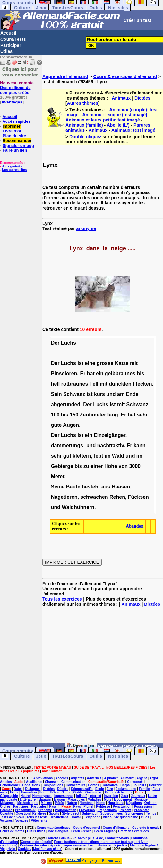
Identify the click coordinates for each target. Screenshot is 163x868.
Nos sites (118, 8)
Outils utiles (36, 831)
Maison (59, 799)
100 (55, 415)
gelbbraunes (120, 374)
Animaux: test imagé (133, 130)
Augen (71, 425)
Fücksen (138, 497)
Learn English (105, 831)
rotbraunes (75, 384)
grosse (105, 363)
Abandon (135, 526)
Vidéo (107, 817)
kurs (99, 394)
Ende (132, 394)
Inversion (111, 796)
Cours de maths (12, 831)
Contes (94, 785)
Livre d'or (12, 131)
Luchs (69, 343)
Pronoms (45, 810)
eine (90, 363)
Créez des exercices (133, 831)
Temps (151, 814)
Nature (72, 803)
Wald (118, 456)
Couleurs (139, 785)
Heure (25, 796)
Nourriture (116, 803)
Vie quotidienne (126, 817)
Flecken (142, 384)
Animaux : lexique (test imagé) (115, 115)
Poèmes (6, 810)
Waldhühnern (78, 507)
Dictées (142, 98)
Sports (54, 814)
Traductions (60, 817)
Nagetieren (64, 497)
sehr (142, 415)
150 (74, 415)
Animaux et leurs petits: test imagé (103, 120)
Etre (110, 789)
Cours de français (146, 828)
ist (80, 363)
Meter (58, 476)
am (121, 394)
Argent (142, 778)
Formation (29, 792)
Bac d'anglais (58, 831)
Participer (11, 45)
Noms (101, 803)
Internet (95, 796)
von (123, 466)
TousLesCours (68, 8)
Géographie (9, 796)
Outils (96, 8)
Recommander (17, 141)
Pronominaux (25, 810)
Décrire (63, 789)
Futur (44, 792)
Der (55, 343)
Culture (22, 8)
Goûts (78, 792)
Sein (56, 394)
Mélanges (7, 803)
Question (23, 814)
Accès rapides (16, 121)
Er (83, 374)
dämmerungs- (68, 446)
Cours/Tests (13, 39)
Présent (126, 810)
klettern (82, 456)
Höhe (111, 466)
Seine (58, 487)
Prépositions (107, 810)
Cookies (24, 849)
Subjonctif (90, 814)
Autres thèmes (83, 103)
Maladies (94, 799)
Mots (108, 799)
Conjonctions (53, 785)
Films (14, 792)
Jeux (41, 8)
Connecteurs (76, 785)
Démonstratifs (82, 789)
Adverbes (94, 778)
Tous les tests (37, 817)
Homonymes (42, 796)
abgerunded (66, 404)
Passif (54, 806)
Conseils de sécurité (36, 842)
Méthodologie (28, 803)
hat (91, 374)
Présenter (142, 810)
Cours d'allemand (116, 828)
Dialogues (33, 789)
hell (56, 384)
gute (56, 425)
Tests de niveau (12, 817)
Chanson (52, 782)
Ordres (5, 806)
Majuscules (76, 799)
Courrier (155, 785)
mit (134, 363)
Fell (94, 384)
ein (100, 374)
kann (139, 446)
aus (106, 487)
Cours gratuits (18, 751)
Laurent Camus (58, 838)
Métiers (46, 803)
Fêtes (55, 792)
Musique (141, 799)
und (111, 394)
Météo (60, 803)
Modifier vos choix (47, 849)
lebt (99, 456)
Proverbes (87, 810)
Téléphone (92, 817)
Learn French (81, 831)
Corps (125, 785)
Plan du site (14, 136)
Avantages (12, 102)
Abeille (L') (118, 125)
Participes (21, 806)
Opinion (150, 803)
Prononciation (66, 810)
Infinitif (81, 796)
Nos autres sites (14, 170)
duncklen (120, 384)
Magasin (45, 799)
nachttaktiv (111, 446)
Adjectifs (77, 778)
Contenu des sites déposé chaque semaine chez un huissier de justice (74, 845)
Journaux (138, 796)
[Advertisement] (103, 677)
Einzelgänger (110, 435)
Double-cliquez (85, 137)
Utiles (6, 51)
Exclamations (126, 789)
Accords (62, 778)
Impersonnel (64, 796)
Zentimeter (93, 415)
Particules (39, 806)
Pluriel (88, 806)
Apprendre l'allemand (65, 76)
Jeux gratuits (12, 166)
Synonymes (134, 814)
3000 (135, 466)
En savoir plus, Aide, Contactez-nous (101, 838)
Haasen (121, 487)
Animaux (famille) (84, 125)
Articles (6, 782)
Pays (77, 806)
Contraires (110, 785)
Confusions (31, 785)
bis (140, 374)
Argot (154, 778)
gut (67, 456)
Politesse (103, 806)
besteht (91, 487)
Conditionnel (10, 785)
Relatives (39, 814)
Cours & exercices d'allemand (125, 76)
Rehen (117, 497)
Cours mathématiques (53, 828)
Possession (143, 806)
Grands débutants (119, 792)
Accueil (8, 33)
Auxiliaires (34, 782)
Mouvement (123, 799)
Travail (76, 817)
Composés (135, 782)
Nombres (86, 803)
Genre (66, 792)
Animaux (121, 98)
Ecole (100, 789)
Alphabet (111, 778)
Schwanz (74, 394)
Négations (134, 803)
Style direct (71, 814)
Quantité (7, 814)
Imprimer (12, 126)
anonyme (86, 228)
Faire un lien (15, 150)
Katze (122, 363)
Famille (144, 789)
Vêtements (39, 821)
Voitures (6, 821)
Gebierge (62, 466)
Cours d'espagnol (87, 828)
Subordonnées (111, 814)
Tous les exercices (62, 599)
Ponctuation (122, 806)
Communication (73, 782)
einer (97, 466)
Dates (18, 789)
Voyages (22, 821)
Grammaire (94, 792)
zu (86, 466)
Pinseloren (64, 374)
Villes (145, 817)
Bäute (73, 487)
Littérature (28, 799)
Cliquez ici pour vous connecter (20, 72)
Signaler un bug (18, 145)
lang (113, 415)
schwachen (94, 497)
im (108, 456)
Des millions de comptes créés (17, 88)
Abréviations (43, 778)
